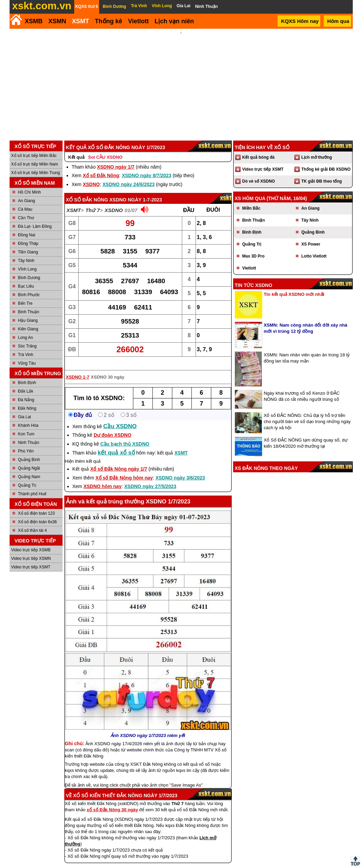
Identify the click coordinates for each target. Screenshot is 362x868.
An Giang (27, 192)
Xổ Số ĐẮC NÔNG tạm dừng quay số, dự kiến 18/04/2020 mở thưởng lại (306, 434)
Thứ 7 (93, 201)
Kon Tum (26, 425)
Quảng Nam (29, 468)
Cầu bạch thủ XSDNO (125, 435)
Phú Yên (26, 442)
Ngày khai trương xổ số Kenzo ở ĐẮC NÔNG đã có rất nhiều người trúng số (302, 387)
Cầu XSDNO (120, 417)
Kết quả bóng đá (259, 148)
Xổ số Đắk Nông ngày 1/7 (119, 460)
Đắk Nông (27, 399)
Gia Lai (25, 408)
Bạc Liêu (26, 277)
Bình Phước (29, 286)
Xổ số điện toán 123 (37, 504)
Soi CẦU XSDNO (105, 148)
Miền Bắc (251, 199)
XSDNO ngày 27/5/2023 (150, 477)
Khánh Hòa (28, 416)
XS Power (311, 235)
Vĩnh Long (28, 260)
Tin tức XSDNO (254, 276)
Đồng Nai (27, 226)
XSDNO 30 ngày (108, 368)
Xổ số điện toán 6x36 (38, 513)
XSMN (57, 21)
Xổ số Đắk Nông (101, 166)
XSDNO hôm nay (102, 477)
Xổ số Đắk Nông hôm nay (124, 469)
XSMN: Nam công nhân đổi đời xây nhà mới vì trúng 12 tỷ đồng (306, 319)
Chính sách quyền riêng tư (226, 865)
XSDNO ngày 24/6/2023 (129, 175)
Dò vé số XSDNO (259, 172)
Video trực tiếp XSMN (31, 549)
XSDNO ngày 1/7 (116, 158)
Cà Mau (25, 200)
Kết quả (76, 148)
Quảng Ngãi (29, 459)
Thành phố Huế (32, 485)
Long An (26, 328)
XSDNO (91, 175)
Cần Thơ (26, 209)
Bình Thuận (29, 303)
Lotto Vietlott (314, 247)
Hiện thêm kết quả (83, 452)
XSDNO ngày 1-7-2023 (136, 190)
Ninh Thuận (29, 433)
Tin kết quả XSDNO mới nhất (294, 285)
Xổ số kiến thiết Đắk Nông (108, 786)
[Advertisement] (181, 80)
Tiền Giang (28, 243)
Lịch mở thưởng (317, 148)
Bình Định (27, 373)
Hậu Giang (28, 311)
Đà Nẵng (26, 391)
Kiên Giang (28, 320)
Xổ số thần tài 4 (32, 521)
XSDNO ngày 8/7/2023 (146, 166)
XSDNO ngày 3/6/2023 (180, 469)
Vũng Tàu (27, 354)
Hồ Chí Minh (30, 183)
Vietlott (249, 259)
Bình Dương (29, 268)
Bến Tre (25, 294)
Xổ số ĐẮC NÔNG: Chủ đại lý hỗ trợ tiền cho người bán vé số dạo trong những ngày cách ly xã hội (307, 412)
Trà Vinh (26, 345)
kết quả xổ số (116, 443)
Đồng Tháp (28, 234)
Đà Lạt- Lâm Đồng (35, 217)
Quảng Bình (29, 450)
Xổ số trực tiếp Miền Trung (36, 163)
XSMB (34, 21)
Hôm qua (338, 21)
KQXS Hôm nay (300, 21)
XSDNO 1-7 (78, 368)
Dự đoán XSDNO (112, 426)
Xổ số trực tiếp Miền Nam (35, 155)
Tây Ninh (26, 251)
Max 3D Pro (253, 247)
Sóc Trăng (28, 337)
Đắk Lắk (26, 382)
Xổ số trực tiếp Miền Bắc (34, 146)
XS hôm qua (250, 189)
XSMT (81, 21)
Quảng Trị (27, 476)
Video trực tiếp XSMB (31, 541)
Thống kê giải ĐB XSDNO (326, 160)
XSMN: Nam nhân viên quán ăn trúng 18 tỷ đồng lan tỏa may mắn (307, 349)
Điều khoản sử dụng (180, 865)
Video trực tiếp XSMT (31, 558)
